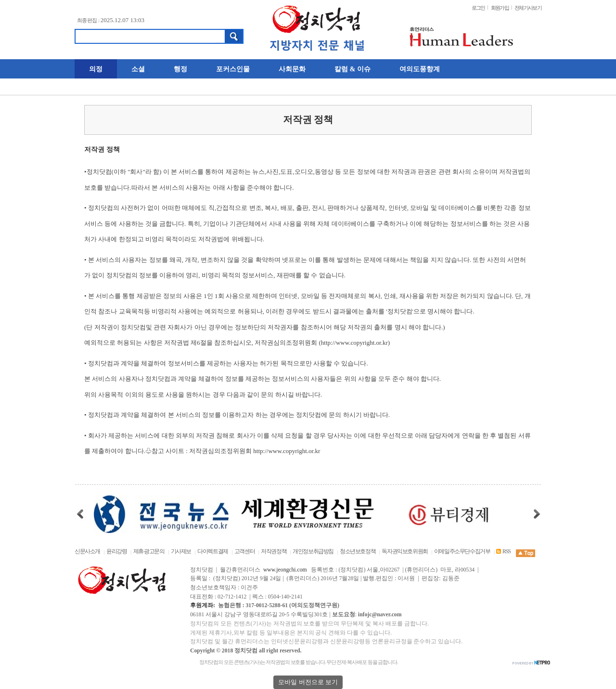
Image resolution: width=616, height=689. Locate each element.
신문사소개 (87, 552)
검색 (234, 36)
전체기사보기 (528, 8)
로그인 (478, 8)
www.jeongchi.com (285, 570)
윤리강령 (116, 552)
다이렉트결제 (213, 552)
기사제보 (181, 552)
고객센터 (244, 552)
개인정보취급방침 (313, 552)
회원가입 (500, 8)
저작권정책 (274, 552)
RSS (503, 552)
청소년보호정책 (358, 552)
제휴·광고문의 (149, 552)
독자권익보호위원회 (405, 552)
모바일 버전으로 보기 (308, 682)
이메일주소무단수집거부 (462, 552)
